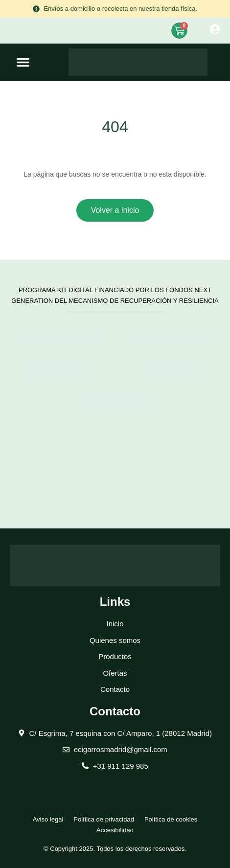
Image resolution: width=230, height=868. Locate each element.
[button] (23, 62)
